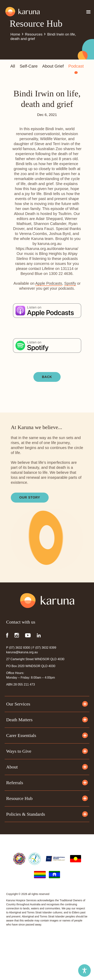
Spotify (70, 283)
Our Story (30, 497)
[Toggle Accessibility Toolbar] (84, 970)
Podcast (76, 66)
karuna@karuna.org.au (22, 652)
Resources (34, 34)
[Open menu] (88, 12)
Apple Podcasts (49, 283)
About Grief (53, 66)
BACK (47, 377)
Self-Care (29, 66)
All (13, 66)
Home (15, 34)
